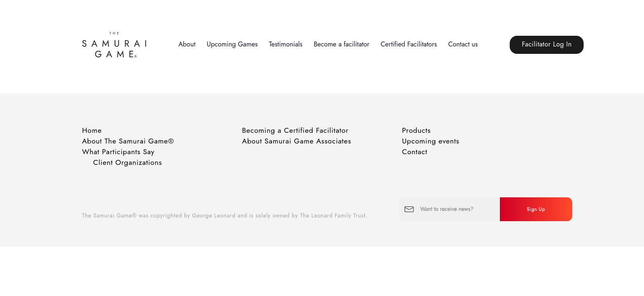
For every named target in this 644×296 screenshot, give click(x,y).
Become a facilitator (342, 44)
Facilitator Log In (547, 44)
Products (416, 130)
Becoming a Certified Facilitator (295, 130)
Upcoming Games (232, 44)
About (187, 44)
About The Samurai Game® (128, 141)
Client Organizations (128, 162)
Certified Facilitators (409, 44)
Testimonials (286, 44)
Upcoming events (431, 141)
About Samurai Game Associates (297, 141)
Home (92, 130)
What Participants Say (118, 152)
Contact (415, 152)
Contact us (463, 44)
